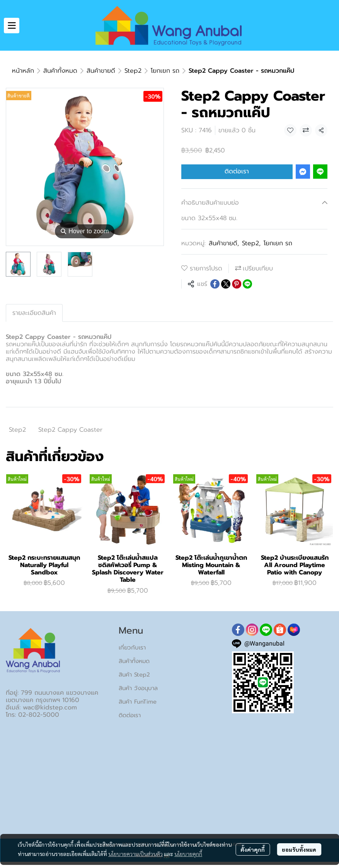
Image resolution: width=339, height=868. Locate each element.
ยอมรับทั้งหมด (299, 849)
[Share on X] (226, 284)
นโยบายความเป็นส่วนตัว (135, 854)
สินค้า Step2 (134, 675)
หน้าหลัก (23, 71)
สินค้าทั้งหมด (60, 71)
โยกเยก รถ (165, 71)
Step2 (133, 71)
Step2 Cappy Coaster (70, 430)
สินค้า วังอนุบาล (138, 688)
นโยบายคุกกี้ (188, 854)
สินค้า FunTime (138, 702)
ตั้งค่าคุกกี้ (253, 849)
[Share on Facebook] (215, 284)
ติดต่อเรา (237, 171)
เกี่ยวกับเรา (132, 648)
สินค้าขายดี (101, 71)
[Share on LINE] (247, 284)
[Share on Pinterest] (237, 284)
